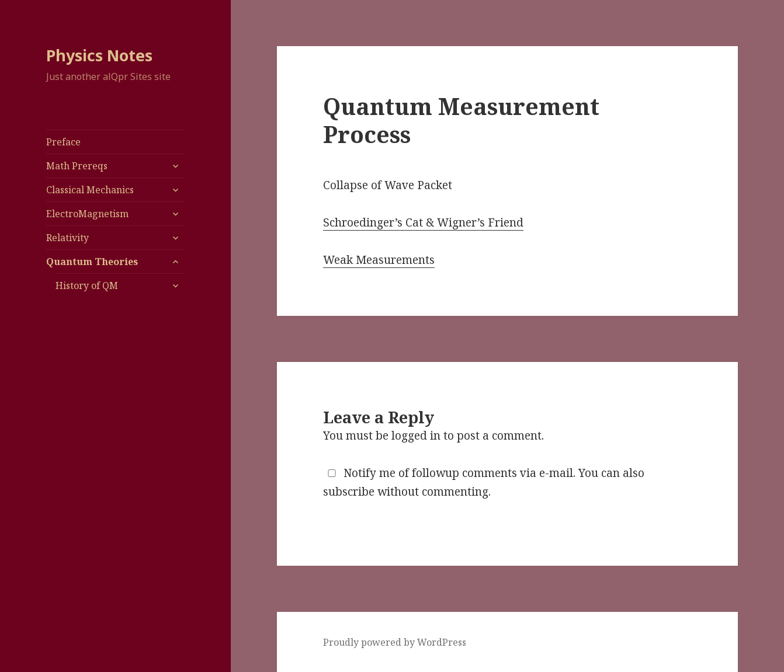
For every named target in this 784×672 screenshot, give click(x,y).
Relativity (67, 238)
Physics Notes (99, 55)
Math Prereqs (77, 166)
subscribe (349, 492)
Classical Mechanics (90, 190)
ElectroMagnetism (87, 214)
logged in (416, 436)
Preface (63, 142)
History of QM (87, 285)
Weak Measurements (379, 260)
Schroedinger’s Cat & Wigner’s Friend (423, 222)
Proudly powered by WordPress (395, 642)
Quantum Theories (92, 262)
